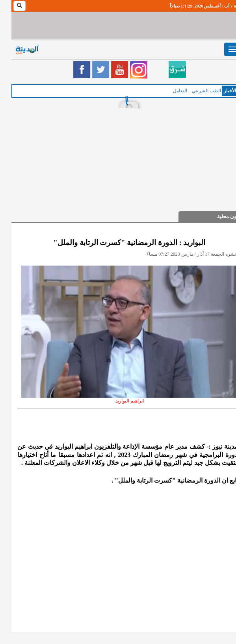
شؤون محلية (219, 216)
